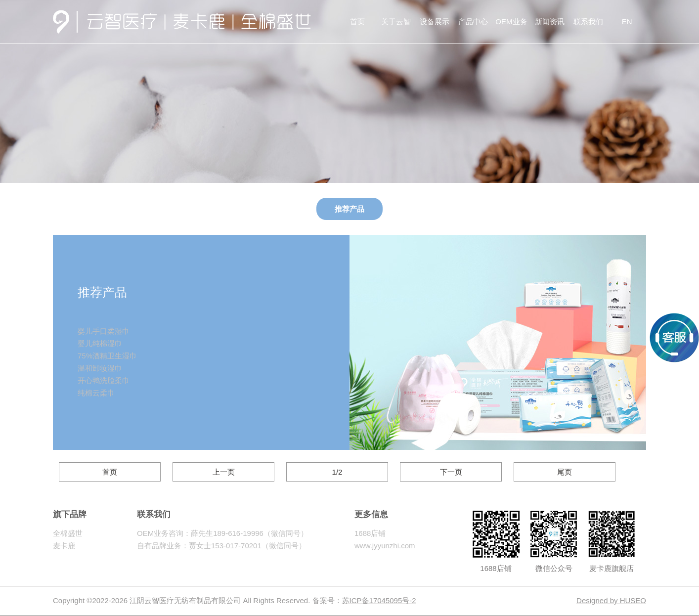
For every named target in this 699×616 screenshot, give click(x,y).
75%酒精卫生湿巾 (107, 356)
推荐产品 (349, 209)
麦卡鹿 (64, 546)
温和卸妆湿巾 (100, 368)
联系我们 (588, 22)
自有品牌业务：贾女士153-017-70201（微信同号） (221, 546)
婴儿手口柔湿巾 (104, 331)
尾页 (565, 472)
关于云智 (396, 22)
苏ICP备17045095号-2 (379, 600)
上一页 (224, 472)
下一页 (451, 472)
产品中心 (473, 22)
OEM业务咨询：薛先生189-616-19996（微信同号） (222, 533)
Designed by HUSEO (611, 600)
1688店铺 (370, 533)
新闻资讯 (550, 22)
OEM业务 (511, 22)
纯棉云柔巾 (96, 393)
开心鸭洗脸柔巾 (104, 380)
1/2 (337, 472)
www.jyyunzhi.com (385, 546)
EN (627, 22)
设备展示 (435, 22)
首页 (357, 22)
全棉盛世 (68, 533)
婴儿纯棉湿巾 (100, 343)
